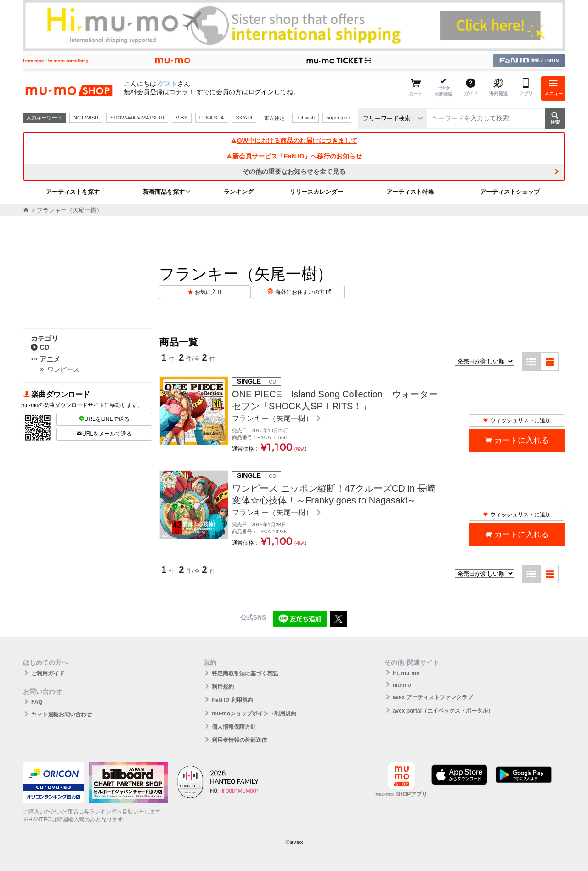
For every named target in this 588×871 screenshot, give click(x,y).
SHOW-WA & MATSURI (137, 118)
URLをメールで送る (104, 434)
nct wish (305, 118)
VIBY (182, 118)
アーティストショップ (510, 192)
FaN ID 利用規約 (232, 700)
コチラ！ (182, 92)
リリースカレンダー (316, 192)
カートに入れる (522, 440)
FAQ (37, 702)
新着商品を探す (164, 192)
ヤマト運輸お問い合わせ (62, 714)
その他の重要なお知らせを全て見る (294, 171)
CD (40, 347)
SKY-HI (244, 118)
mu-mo (402, 685)
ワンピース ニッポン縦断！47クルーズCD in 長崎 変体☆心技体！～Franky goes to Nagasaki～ (335, 494)
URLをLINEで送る (104, 419)
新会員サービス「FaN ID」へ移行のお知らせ (294, 156)
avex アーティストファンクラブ (433, 697)
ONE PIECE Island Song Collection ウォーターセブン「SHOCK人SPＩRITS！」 (335, 400)
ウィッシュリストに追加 (517, 420)
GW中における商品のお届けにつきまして (294, 141)
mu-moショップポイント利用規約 (254, 713)
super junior (340, 118)
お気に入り (209, 292)
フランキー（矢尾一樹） (273, 418)
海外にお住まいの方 (303, 292)
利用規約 (223, 687)
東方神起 (274, 118)
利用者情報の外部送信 (239, 740)
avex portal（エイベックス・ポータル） (443, 711)
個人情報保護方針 (234, 727)
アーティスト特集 (410, 192)
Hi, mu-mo (406, 673)
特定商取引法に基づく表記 (245, 673)
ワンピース (63, 369)
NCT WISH (86, 118)
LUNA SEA (212, 118)
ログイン (261, 92)
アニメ (45, 359)
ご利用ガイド (48, 673)
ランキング (239, 192)
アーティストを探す (73, 192)
